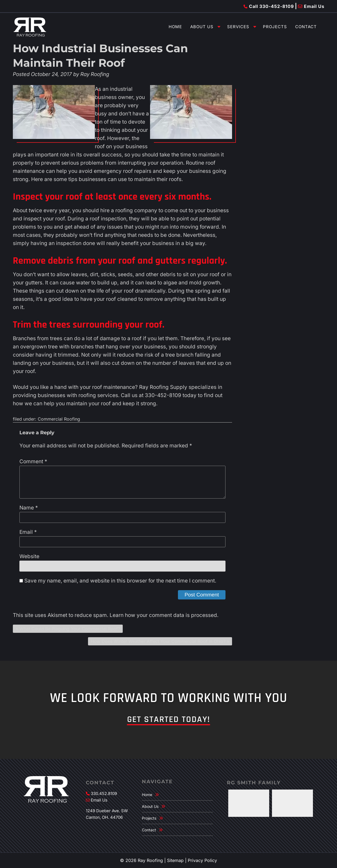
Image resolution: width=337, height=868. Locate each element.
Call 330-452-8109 (269, 6)
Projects (275, 27)
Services (238, 27)
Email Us (311, 6)
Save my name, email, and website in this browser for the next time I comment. (120, 581)
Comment (33, 461)
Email (28, 532)
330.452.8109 (104, 793)
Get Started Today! (169, 719)
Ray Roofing (95, 74)
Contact (306, 27)
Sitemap (175, 860)
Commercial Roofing (59, 419)
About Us (202, 27)
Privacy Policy (202, 860)
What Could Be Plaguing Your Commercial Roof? (70, 629)
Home (175, 27)
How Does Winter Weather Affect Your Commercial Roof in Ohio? (158, 641)
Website (29, 556)
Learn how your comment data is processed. (164, 615)
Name (29, 508)
